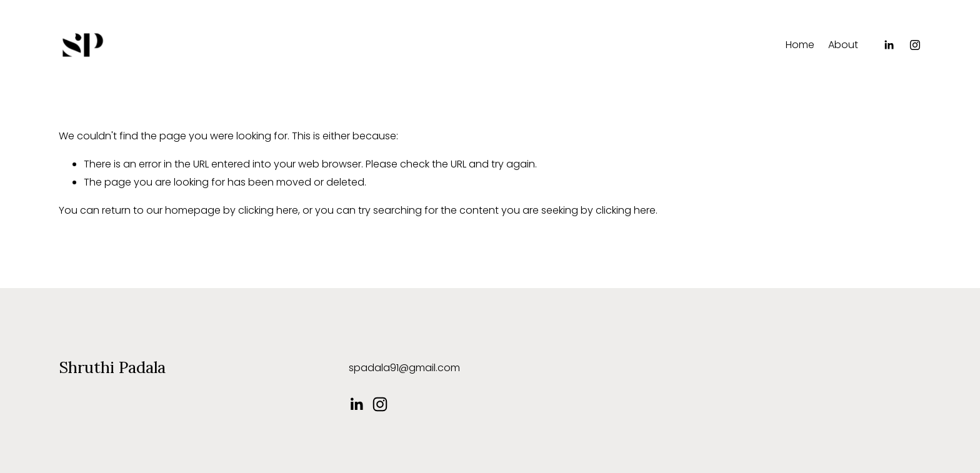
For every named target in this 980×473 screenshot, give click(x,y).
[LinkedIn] (889, 45)
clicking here (268, 210)
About (843, 45)
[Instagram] (915, 45)
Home (800, 45)
